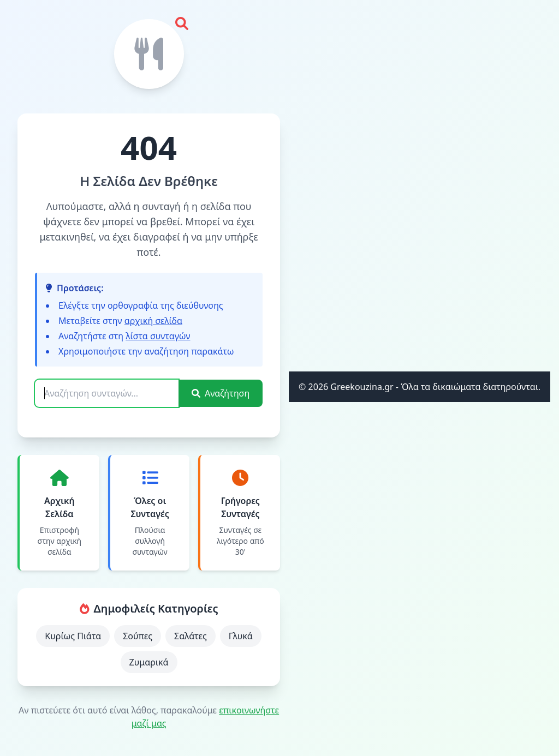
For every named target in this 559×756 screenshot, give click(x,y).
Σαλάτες (191, 636)
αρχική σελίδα (153, 321)
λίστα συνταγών (158, 336)
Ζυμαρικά (149, 662)
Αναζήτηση (221, 393)
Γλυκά (241, 636)
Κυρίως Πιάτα (73, 636)
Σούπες (138, 636)
